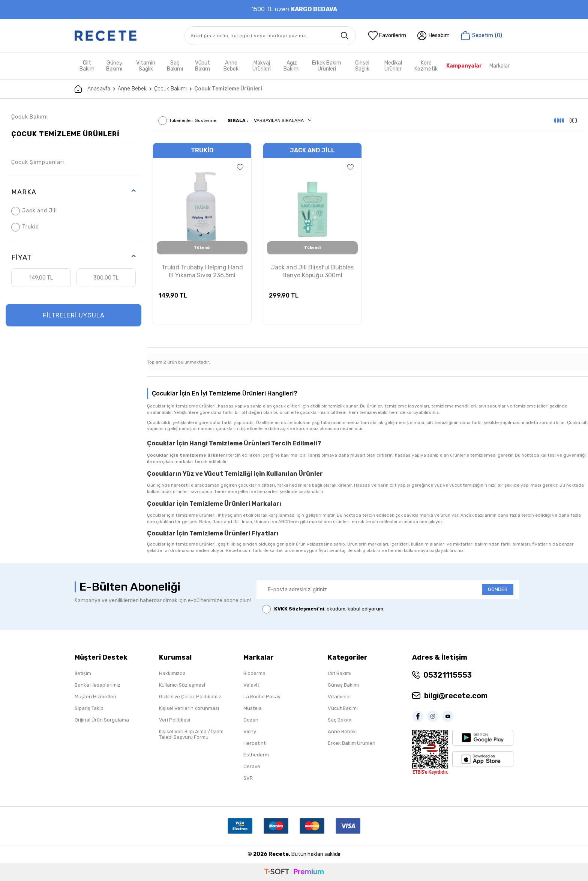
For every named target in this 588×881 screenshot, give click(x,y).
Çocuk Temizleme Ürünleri (65, 134)
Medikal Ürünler (393, 66)
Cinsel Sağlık (362, 66)
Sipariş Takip (89, 708)
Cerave (252, 766)
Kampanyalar (464, 66)
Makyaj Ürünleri (262, 66)
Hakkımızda (172, 673)
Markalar (499, 66)
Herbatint (254, 743)
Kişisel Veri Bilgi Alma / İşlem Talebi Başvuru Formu (191, 734)
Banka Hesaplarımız (97, 685)
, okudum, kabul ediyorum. (323, 609)
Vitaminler (340, 697)
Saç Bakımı (175, 66)
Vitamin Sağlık (146, 66)
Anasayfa (92, 89)
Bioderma (254, 673)
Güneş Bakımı (114, 66)
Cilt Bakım (87, 66)
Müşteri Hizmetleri (95, 697)
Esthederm (256, 755)
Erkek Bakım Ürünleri (327, 66)
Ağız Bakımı (292, 66)
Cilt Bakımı (340, 673)
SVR (248, 778)
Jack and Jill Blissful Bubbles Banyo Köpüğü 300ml (312, 271)
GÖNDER (498, 589)
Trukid (25, 227)
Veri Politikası (175, 720)
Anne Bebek (231, 66)
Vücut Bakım (202, 66)
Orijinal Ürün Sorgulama (102, 720)
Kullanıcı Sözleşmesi (182, 685)
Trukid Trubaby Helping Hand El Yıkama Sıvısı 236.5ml (202, 271)
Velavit (251, 685)
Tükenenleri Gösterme (187, 121)
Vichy (250, 731)
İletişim (83, 673)
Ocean (251, 720)
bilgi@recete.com (456, 696)
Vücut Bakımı (343, 708)
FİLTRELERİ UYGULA (74, 315)
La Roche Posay (262, 697)
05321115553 (448, 675)
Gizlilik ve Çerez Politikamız (190, 697)
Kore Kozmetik (426, 66)
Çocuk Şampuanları (38, 162)
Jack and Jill (34, 211)
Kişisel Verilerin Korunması (189, 708)
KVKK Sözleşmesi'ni (299, 609)
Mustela (253, 708)
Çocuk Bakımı (170, 89)
